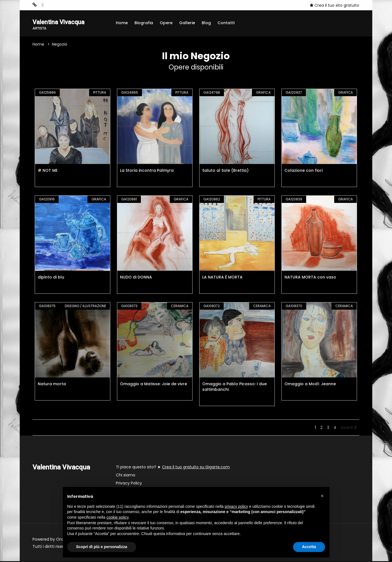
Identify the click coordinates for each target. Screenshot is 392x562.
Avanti (349, 428)
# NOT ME (48, 171)
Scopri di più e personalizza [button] (102, 547)
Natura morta (52, 385)
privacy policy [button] (236, 506)
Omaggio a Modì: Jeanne (310, 385)
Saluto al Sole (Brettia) (225, 171)
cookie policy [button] (118, 517)
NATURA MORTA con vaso (310, 278)
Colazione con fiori (304, 171)
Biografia (144, 23)
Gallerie (187, 23)
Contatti (226, 23)
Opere (166, 23)
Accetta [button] (309, 547)
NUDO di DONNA (136, 278)
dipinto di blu (51, 278)
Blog (206, 23)
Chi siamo (126, 476)
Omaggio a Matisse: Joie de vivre (153, 385)
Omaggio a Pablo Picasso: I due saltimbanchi (234, 387)
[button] (322, 496)
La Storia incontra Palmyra (147, 171)
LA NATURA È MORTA (222, 278)
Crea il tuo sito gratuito (334, 5)
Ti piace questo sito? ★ (173, 468)
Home (122, 23)
